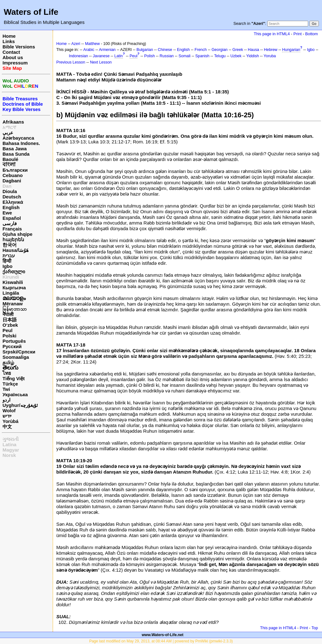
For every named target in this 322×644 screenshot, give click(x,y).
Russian (167, 56)
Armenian (107, 50)
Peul (8, 330)
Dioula (10, 191)
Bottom (312, 34)
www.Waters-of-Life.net (163, 635)
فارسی (10, 223)
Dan (7, 186)
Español (12, 218)
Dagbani (12, 181)
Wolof (9, 411)
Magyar (11, 450)
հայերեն (13, 239)
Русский (12, 346)
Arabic (89, 50)
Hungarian (291, 50)
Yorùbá (11, 421)
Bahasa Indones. (21, 143)
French (201, 50)
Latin (119, 56)
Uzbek (236, 56)
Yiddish (253, 56)
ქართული (14, 272)
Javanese (101, 56)
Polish (149, 56)
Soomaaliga (16, 357)
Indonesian (78, 56)
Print (297, 34)
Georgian (220, 50)
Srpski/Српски (19, 352)
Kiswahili (13, 282)
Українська (15, 394)
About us (13, 57)
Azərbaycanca (18, 138)
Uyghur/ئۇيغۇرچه (20, 405)
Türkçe (10, 384)
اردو (6, 400)
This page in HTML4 (272, 34)
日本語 (10, 320)
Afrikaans (13, 122)
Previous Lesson (71, 62)
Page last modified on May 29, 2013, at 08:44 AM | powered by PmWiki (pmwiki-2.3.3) (161, 641)
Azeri (76, 44)
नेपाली (8, 314)
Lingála (11, 293)
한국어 (10, 245)
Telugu (220, 56)
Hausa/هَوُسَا (16, 250)
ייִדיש (7, 416)
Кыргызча (14, 288)
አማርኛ (9, 127)
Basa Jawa (15, 149)
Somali (185, 56)
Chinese (165, 50)
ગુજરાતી (11, 439)
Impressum (15, 63)
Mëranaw (13, 304)
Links (9, 41)
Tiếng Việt (14, 378)
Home (9, 36)
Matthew (92, 44)
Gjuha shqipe (17, 234)
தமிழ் (8, 362)
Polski (9, 336)
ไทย (7, 373)
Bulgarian (145, 50)
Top (315, 628)
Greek (238, 50)
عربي (8, 133)
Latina (9, 444)
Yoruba (270, 56)
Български (15, 170)
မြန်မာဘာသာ (15, 309)
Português (14, 341)
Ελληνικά (13, 202)
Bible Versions (19, 47)
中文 (7, 427)
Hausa (253, 50)
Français (12, 229)
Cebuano (13, 175)
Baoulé (10, 159)
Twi (6, 389)
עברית (9, 255)
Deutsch (12, 197)
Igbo (8, 266)
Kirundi (11, 277)
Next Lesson (101, 62)
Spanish (202, 56)
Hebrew (271, 50)
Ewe (7, 213)
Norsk (9, 455)
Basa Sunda (16, 154)
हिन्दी (7, 261)
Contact (11, 52)
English (11, 207)
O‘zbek (10, 325)
